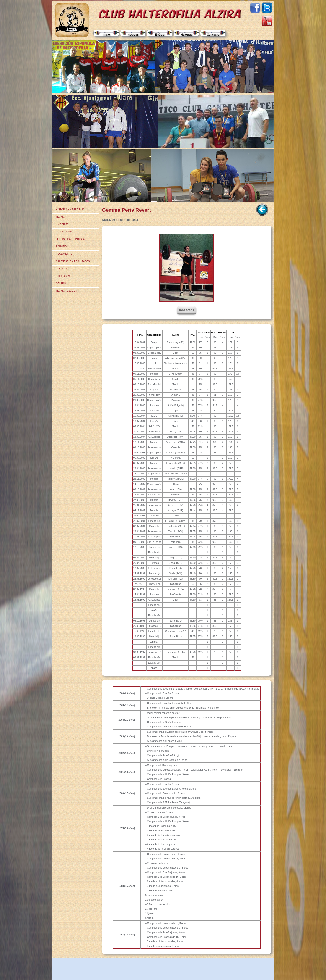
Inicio (106, 34)
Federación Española (70, 239)
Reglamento (64, 254)
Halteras (186, 34)
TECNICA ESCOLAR (67, 291)
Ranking (61, 246)
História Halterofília (70, 209)
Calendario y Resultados (73, 261)
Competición (64, 232)
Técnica (61, 217)
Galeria (61, 283)
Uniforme (62, 224)
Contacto (213, 34)
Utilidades (63, 276)
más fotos (186, 310)
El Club (160, 34)
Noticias (133, 34)
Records (62, 269)
